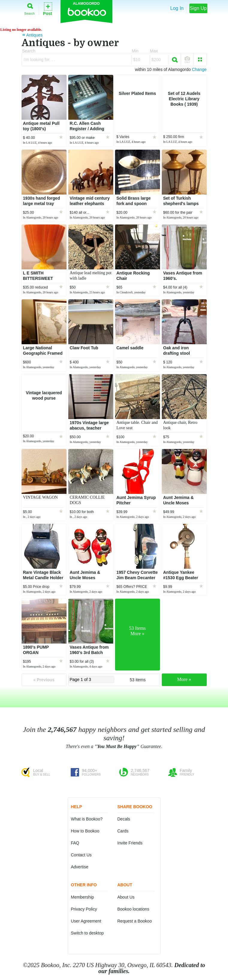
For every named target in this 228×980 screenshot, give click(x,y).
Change (199, 69)
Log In (177, 8)
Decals (124, 819)
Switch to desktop (87, 933)
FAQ (75, 843)
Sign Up (198, 8)
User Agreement (86, 921)
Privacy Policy (84, 909)
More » (184, 679)
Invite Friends (130, 843)
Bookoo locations (133, 909)
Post (47, 9)
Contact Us (81, 855)
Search (30, 8)
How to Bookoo (85, 831)
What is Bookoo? (87, 819)
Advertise (80, 867)
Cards (123, 831)
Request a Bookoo (135, 921)
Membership (83, 897)
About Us (126, 897)
